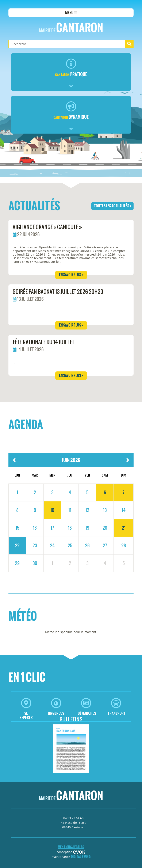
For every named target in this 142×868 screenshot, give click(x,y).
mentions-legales (71, 847)
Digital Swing (81, 857)
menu (71, 13)
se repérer (26, 709)
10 (52, 510)
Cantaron (71, 28)
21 (124, 528)
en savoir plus (71, 275)
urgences (56, 707)
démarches (87, 707)
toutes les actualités (113, 206)
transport (117, 707)
